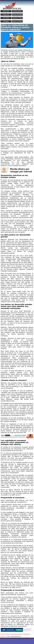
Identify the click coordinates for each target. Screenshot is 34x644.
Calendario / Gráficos (17, 21)
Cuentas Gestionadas (17, 14)
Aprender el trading (17, 18)
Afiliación (20, 634)
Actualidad (14, 634)
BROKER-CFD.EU (12, 9)
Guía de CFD (6, 11)
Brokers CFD (6, 14)
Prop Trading (6, 18)
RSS (2, 634)
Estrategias (6, 21)
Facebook (7, 634)
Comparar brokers (17, 11)
